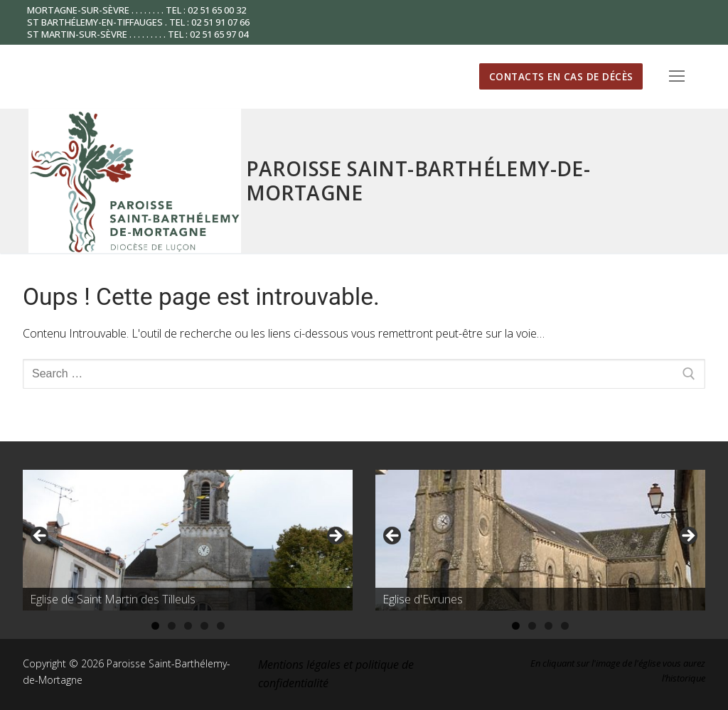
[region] (188, 540)
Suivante (335, 537)
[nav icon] (677, 77)
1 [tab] (155, 626)
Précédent (41, 537)
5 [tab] (221, 626)
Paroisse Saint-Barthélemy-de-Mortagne (418, 181)
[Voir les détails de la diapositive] (188, 540)
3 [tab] (188, 626)
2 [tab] (172, 626)
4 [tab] (204, 626)
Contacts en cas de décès (561, 76)
